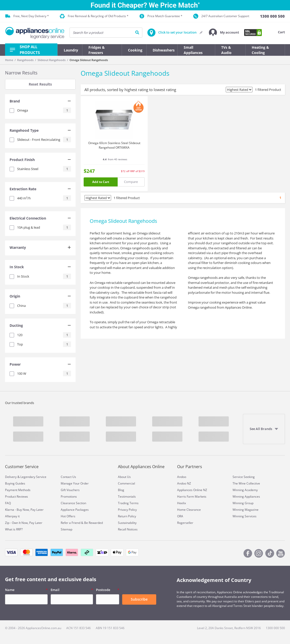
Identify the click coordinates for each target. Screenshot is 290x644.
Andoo (182, 477)
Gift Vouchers (70, 490)
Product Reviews (17, 497)
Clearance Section (73, 503)
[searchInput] (106, 33)
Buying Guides (15, 483)
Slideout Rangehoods (52, 60)
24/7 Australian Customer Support (221, 16)
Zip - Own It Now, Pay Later (24, 523)
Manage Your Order (75, 483)
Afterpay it (12, 516)
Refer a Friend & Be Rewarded (82, 523)
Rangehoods (25, 60)
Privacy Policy (127, 510)
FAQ (8, 503)
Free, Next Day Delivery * (27, 16)
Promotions (69, 497)
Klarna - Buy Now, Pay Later (24, 510)
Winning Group (243, 503)
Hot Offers (68, 516)
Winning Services (245, 516)
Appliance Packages (75, 510)
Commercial (126, 483)
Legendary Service (33, 477)
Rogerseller (185, 523)
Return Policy (127, 516)
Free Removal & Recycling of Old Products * (94, 16)
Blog (121, 490)
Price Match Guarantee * (161, 16)
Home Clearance (189, 510)
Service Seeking (244, 477)
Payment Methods (18, 490)
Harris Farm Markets (192, 497)
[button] (224, 33)
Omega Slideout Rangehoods (89, 60)
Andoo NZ (184, 483)
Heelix (182, 503)
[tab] (40, 102)
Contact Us (68, 477)
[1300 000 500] (272, 16)
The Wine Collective (246, 483)
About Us (124, 477)
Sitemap (67, 529)
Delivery (11, 477)
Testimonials (127, 497)
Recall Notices (128, 529)
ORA (180, 516)
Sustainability (127, 523)
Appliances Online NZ (192, 490)
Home (9, 60)
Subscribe (139, 599)
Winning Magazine (246, 510)
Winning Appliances (246, 497)
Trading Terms (128, 503)
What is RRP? (14, 529)
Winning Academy (245, 490)
